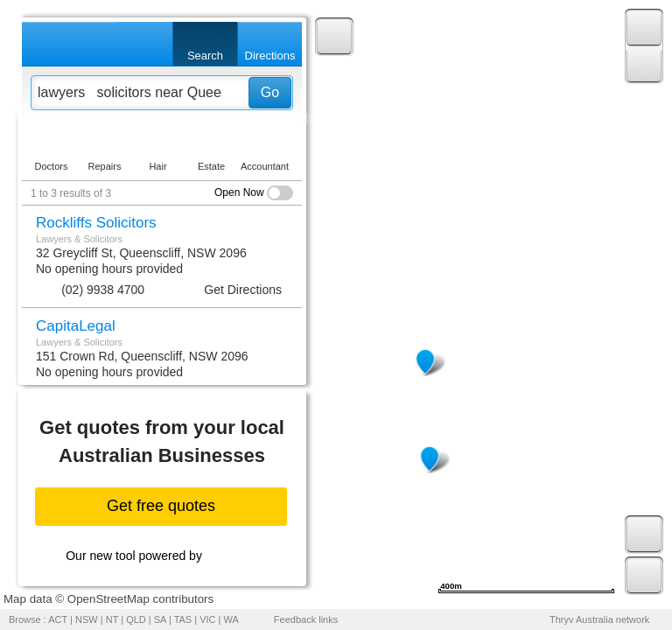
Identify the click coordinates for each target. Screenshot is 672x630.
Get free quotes (161, 506)
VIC (207, 619)
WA (231, 619)
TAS (183, 619)
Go (270, 92)
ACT (58, 619)
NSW (87, 619)
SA (160, 619)
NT (112, 619)
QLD (136, 619)
